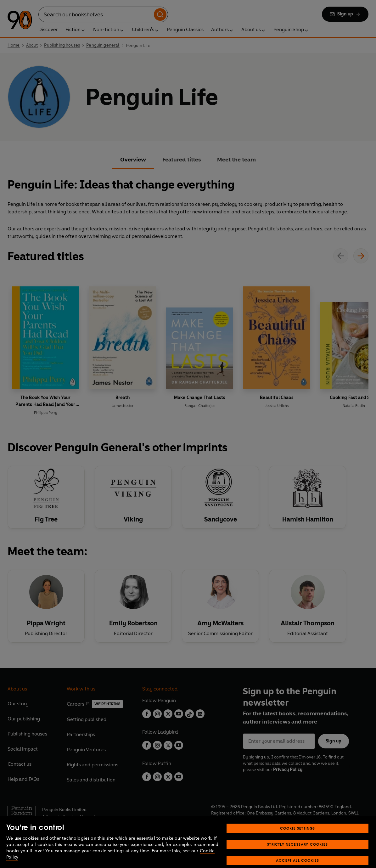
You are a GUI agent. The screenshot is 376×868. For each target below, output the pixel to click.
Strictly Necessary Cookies (297, 857)
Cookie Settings (298, 841)
